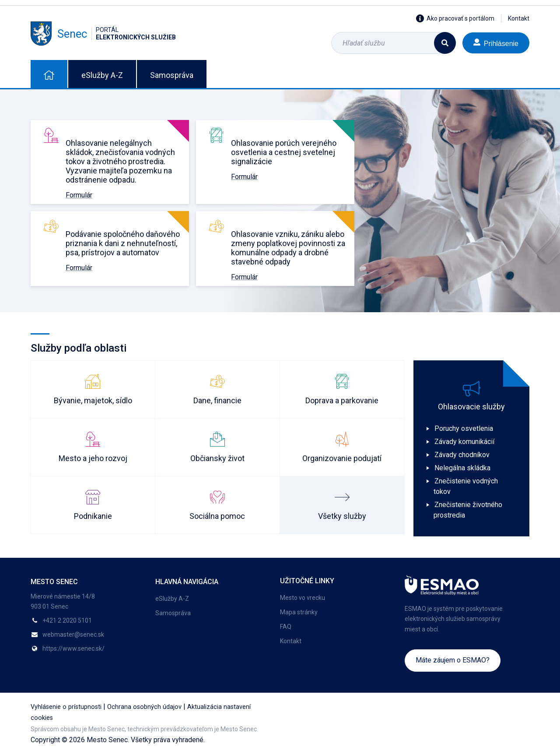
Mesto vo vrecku (303, 598)
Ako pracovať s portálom (455, 18)
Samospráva (172, 75)
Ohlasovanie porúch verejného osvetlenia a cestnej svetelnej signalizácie (284, 152)
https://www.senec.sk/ (73, 648)
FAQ (286, 627)
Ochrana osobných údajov (144, 707)
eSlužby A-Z (102, 75)
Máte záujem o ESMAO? (453, 660)
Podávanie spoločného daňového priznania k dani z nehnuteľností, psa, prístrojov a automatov (123, 243)
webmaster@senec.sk (73, 634)
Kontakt (519, 18)
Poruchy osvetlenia (464, 428)
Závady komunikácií (464, 442)
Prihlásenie (496, 43)
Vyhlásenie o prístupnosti (66, 707)
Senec (103, 34)
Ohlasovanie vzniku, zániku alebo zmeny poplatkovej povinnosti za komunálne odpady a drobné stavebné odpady (288, 248)
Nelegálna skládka (462, 468)
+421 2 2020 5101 (67, 620)
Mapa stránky (299, 612)
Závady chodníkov (462, 455)
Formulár (79, 195)
